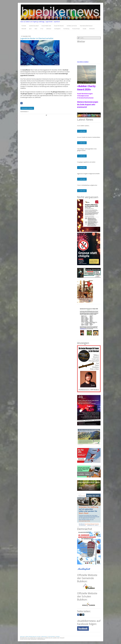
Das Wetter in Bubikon (83, 62)
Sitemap (58, 636)
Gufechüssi (49, 29)
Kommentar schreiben (27, 108)
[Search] (89, 38)
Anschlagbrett (57, 29)
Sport (30, 29)
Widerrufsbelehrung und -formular (33, 636)
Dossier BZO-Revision (59, 26)
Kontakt (84, 29)
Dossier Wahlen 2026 (46, 26)
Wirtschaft (24, 29)
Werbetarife (92, 29)
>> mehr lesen (82, 131)
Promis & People (76, 29)
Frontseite (24, 26)
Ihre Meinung (66, 29)
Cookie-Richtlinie (51, 636)
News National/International (86, 26)
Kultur (36, 29)
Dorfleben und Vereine (72, 26)
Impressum (22, 636)
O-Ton (42, 29)
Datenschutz (44, 636)
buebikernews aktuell (34, 26)
